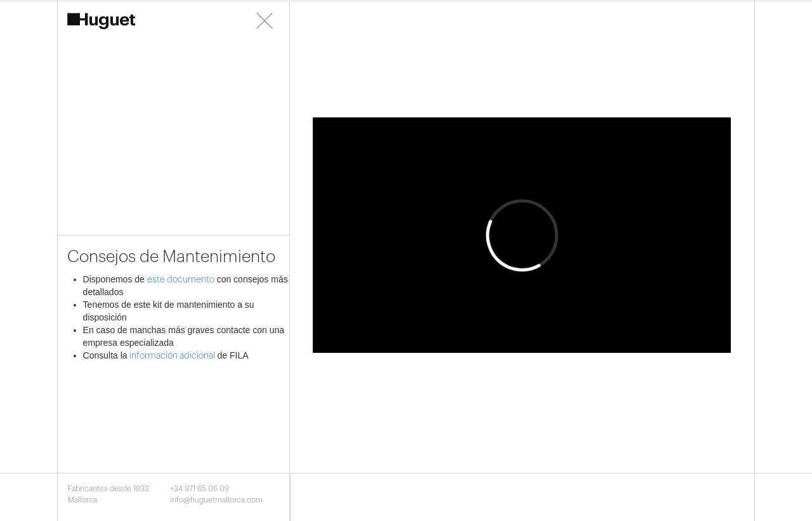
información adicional (171, 356)
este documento (181, 280)
